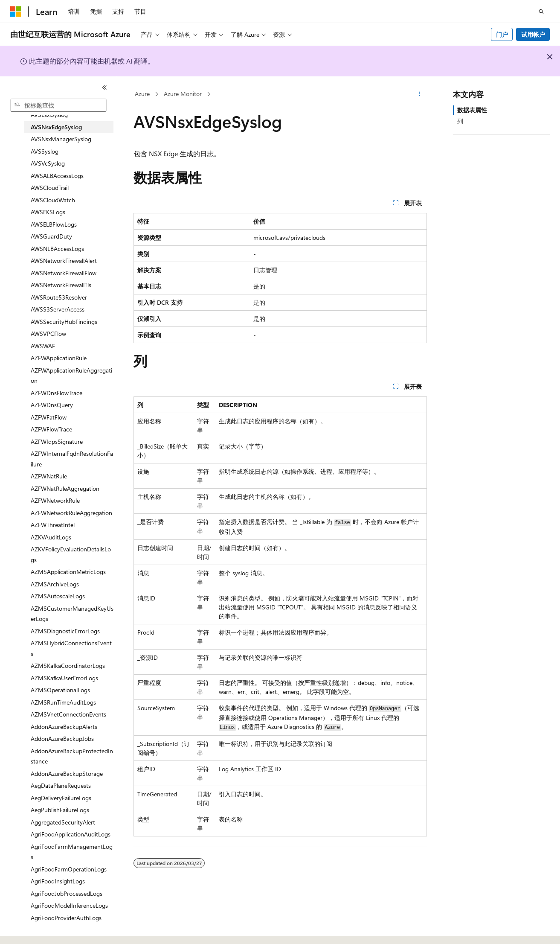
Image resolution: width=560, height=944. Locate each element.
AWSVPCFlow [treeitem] (48, 334)
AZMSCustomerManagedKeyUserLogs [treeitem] (72, 614)
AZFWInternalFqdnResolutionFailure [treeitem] (72, 459)
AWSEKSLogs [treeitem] (48, 212)
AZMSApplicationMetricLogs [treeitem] (68, 572)
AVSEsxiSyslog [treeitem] (49, 115)
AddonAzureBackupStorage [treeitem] (67, 774)
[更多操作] (419, 94)
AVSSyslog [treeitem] (45, 151)
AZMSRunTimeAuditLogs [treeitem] (63, 702)
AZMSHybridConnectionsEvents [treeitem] (71, 648)
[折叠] (104, 87)
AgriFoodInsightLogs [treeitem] (58, 881)
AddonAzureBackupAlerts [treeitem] (64, 727)
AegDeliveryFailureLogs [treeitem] (61, 798)
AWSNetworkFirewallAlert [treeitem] (64, 261)
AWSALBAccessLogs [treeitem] (57, 176)
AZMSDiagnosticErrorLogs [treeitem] (65, 631)
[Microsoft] (16, 12)
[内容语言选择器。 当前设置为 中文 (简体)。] (34, 930)
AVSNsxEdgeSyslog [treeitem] (56, 127)
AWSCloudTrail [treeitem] (50, 188)
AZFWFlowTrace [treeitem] (51, 429)
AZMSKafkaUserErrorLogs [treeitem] (64, 678)
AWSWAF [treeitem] (43, 346)
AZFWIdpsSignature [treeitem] (57, 441)
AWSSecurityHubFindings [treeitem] (64, 322)
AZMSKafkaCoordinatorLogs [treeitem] (68, 666)
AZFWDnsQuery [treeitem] (52, 405)
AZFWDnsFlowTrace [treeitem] (57, 393)
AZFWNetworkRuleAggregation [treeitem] (71, 513)
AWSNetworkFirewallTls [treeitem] (61, 285)
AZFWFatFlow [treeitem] (49, 417)
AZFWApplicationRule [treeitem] (59, 358)
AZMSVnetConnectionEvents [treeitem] (68, 714)
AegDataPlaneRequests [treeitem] (61, 785)
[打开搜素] (541, 12)
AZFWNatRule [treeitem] (49, 476)
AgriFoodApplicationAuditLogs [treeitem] (71, 834)
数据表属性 (472, 110)
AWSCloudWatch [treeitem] (53, 200)
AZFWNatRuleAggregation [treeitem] (65, 488)
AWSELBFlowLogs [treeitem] (54, 224)
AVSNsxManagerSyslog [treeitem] (61, 139)
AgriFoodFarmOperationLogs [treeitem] (69, 869)
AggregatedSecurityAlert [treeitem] (63, 822)
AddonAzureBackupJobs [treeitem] (62, 739)
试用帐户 (533, 34)
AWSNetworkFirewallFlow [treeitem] (64, 273)
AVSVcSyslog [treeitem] (48, 163)
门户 (502, 34)
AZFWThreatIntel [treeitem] (53, 525)
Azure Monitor (183, 94)
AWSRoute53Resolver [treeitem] (59, 297)
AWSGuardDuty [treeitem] (51, 236)
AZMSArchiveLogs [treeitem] (55, 584)
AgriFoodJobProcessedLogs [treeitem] (67, 893)
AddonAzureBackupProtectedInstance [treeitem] (72, 756)
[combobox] (58, 105)
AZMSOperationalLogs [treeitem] (60, 690)
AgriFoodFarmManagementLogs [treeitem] (72, 852)
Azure (142, 94)
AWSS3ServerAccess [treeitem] (58, 309)
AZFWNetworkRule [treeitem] (55, 500)
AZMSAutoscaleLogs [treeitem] (58, 596)
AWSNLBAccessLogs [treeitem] (57, 249)
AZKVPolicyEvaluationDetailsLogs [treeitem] (71, 554)
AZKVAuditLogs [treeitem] (51, 537)
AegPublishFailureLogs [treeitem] (60, 810)
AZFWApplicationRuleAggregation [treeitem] (71, 376)
